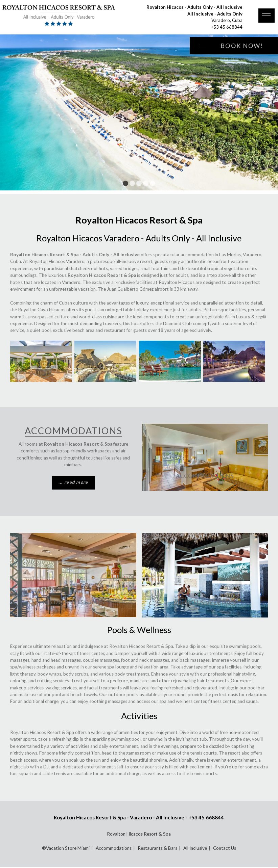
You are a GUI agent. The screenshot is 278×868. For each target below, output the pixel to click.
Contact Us (225, 848)
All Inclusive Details (205, 602)
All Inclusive (195, 848)
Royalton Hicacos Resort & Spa (139, 834)
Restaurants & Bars (73, 602)
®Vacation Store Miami (66, 848)
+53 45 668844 (227, 27)
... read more (73, 482)
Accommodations (205, 476)
